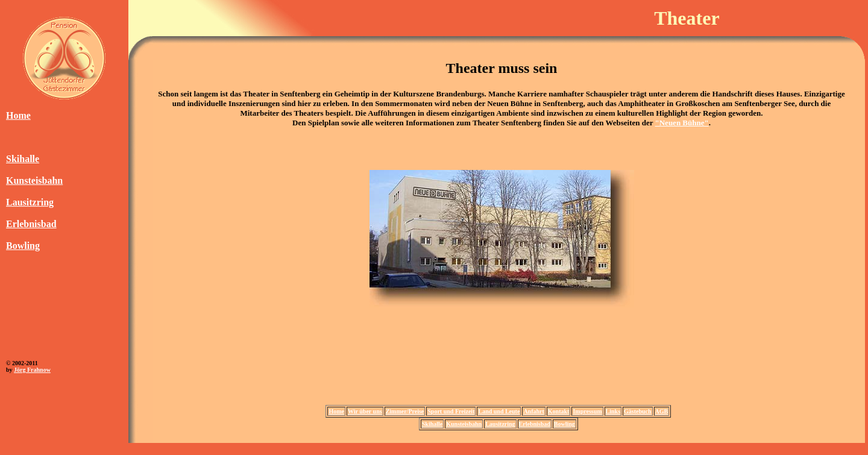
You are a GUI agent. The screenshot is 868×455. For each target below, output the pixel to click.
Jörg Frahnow (32, 370)
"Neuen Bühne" (682, 123)
